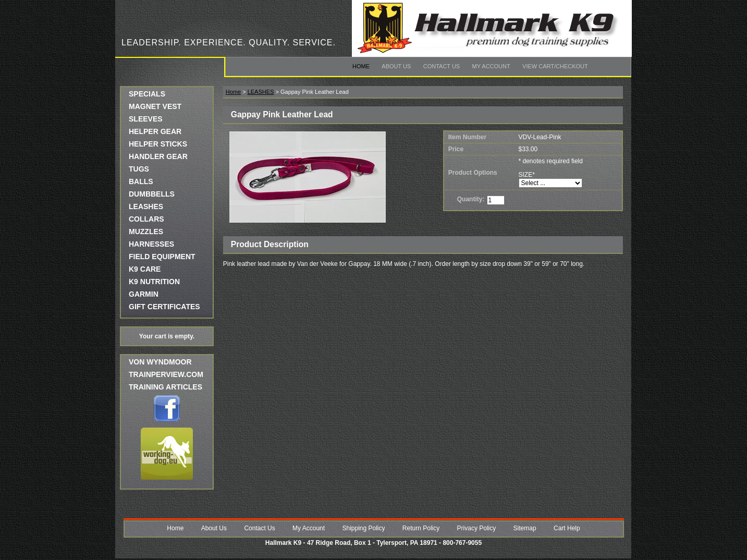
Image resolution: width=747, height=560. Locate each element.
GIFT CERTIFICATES (164, 307)
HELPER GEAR (155, 131)
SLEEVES (146, 119)
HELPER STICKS (158, 144)
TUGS (139, 169)
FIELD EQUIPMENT (162, 257)
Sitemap (525, 528)
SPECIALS (147, 94)
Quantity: (471, 199)
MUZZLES (146, 232)
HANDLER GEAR (158, 156)
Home (361, 66)
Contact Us (442, 66)
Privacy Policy (477, 528)
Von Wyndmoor (160, 362)
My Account (491, 66)
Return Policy (421, 528)
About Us (396, 66)
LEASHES (146, 206)
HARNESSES (151, 244)
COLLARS (146, 219)
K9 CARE (145, 269)
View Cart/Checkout (555, 66)
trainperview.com (166, 374)
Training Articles (166, 387)
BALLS (141, 181)
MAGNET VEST (155, 106)
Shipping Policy (363, 528)
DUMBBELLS (152, 194)
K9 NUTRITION (154, 282)
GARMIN (144, 294)
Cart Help (567, 528)
